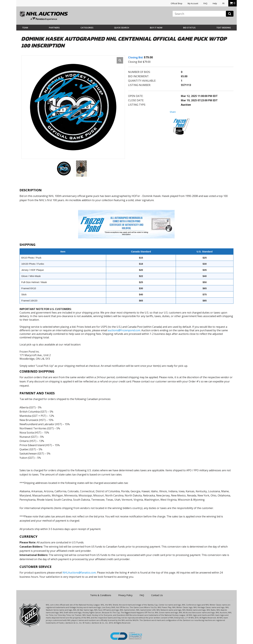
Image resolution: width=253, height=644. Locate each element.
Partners (54, 28)
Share (173, 112)
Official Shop (177, 3)
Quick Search (122, 28)
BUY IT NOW (156, 28)
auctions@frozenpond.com (124, 330)
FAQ (205, 3)
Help (215, 3)
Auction (186, 105)
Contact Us (157, 595)
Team (25, 28)
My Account (193, 3)
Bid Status (189, 28)
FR (223, 3)
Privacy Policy (125, 595)
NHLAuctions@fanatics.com (79, 573)
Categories (87, 28)
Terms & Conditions (101, 595)
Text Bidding (224, 28)
